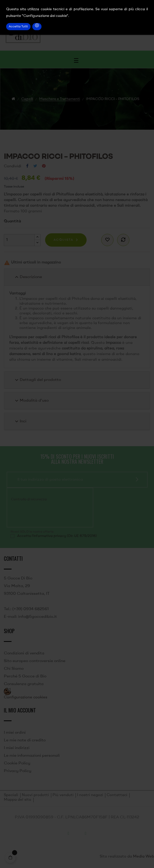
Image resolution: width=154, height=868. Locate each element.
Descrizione (28, 277)
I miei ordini (15, 733)
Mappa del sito (18, 800)
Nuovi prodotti (35, 795)
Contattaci (117, 795)
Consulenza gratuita (24, 684)
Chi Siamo (14, 669)
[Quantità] (19, 240)
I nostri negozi (90, 795)
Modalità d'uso (31, 401)
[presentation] (45, 514)
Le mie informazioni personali (32, 756)
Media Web (143, 857)
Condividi (27, 166)
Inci (20, 421)
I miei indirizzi (17, 748)
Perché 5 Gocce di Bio (25, 676)
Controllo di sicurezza (29, 499)
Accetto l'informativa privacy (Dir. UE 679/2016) (57, 536)
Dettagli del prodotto (37, 380)
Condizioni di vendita (24, 653)
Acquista (63, 240)
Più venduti (63, 795)
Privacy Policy (18, 771)
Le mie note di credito (25, 740)
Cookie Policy (17, 763)
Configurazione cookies (25, 697)
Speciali (11, 795)
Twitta (35, 166)
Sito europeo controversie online (35, 661)
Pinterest (44, 166)
